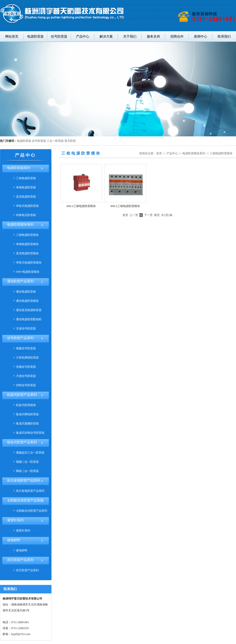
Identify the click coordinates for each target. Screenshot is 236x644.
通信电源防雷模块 (27, 301)
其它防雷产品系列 (20, 560)
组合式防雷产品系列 (22, 442)
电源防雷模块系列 (20, 225)
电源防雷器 (35, 37)
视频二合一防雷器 (27, 462)
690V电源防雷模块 (28, 272)
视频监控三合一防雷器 (30, 453)
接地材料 (14, 540)
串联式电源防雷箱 (27, 206)
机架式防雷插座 (26, 405)
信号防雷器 (59, 37)
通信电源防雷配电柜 (29, 319)
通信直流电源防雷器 (29, 310)
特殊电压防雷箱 (26, 215)
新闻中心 (201, 37)
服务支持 (153, 37)
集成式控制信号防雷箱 (30, 433)
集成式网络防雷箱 (27, 414)
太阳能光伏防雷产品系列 (25, 500)
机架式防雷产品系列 (22, 395)
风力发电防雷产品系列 (24, 481)
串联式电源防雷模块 (29, 263)
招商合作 (177, 37)
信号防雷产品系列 (20, 338)
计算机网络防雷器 (27, 358)
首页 (159, 153)
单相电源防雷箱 (26, 187)
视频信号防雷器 (26, 348)
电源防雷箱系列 (19, 168)
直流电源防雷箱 (26, 197)
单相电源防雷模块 (27, 244)
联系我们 (224, 37)
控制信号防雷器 (26, 385)
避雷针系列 (15, 520)
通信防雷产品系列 (20, 281)
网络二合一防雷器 (27, 471)
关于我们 (130, 37)
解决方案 (106, 37)
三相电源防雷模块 (27, 235)
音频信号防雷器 (26, 367)
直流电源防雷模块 (27, 253)
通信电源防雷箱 (26, 292)
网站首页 (12, 37)
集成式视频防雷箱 (27, 424)
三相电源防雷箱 (26, 178)
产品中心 (83, 37)
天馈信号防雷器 (26, 328)
